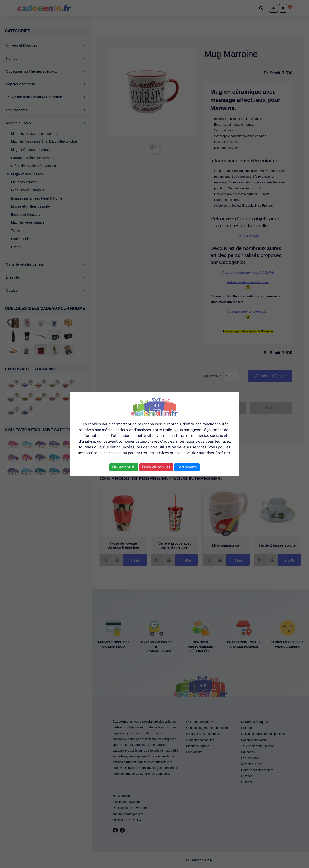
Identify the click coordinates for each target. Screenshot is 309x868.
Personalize (187, 467)
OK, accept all (124, 467)
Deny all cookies (156, 467)
